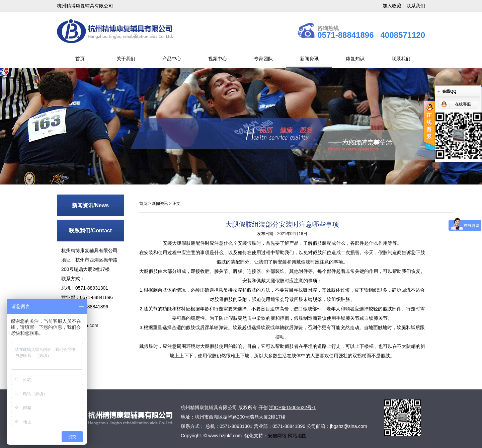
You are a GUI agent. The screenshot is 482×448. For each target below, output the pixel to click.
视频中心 (218, 59)
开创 (263, 407)
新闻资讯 (309, 59)
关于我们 (126, 59)
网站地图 (297, 436)
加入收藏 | (394, 6)
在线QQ (449, 91)
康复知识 (355, 59)
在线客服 (463, 104)
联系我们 (416, 6)
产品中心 (172, 59)
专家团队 (263, 59)
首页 (80, 59)
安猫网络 (278, 436)
